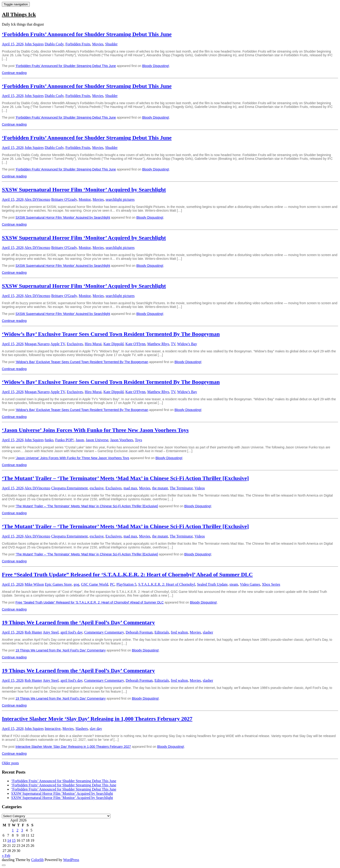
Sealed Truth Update (212, 584)
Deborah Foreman (139, 632)
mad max (130, 488)
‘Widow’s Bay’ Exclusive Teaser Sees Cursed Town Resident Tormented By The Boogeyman (111, 334)
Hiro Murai (93, 344)
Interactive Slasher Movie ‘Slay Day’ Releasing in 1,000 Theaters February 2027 (97, 719)
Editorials (162, 632)
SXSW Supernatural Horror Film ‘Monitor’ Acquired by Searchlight (84, 190)
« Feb (6, 856)
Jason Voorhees (122, 440)
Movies (98, 44)
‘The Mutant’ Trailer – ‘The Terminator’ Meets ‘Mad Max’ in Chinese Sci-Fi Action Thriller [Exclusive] (125, 478)
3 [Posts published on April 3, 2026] (22, 830)
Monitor (85, 199)
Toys (138, 440)
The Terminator (181, 488)
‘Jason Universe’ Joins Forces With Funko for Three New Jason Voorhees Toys (95, 430)
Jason (80, 440)
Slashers (82, 729)
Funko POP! (64, 440)
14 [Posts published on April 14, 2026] (9, 840)
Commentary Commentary (104, 632)
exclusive (97, 488)
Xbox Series (271, 584)
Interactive (53, 729)
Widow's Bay (187, 344)
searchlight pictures (120, 199)
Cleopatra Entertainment (69, 488)
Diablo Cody (54, 44)
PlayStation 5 (127, 584)
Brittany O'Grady (64, 199)
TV (173, 344)
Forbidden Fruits (78, 44)
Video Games (250, 584)
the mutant (160, 488)
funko (49, 440)
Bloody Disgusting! (156, 66)
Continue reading (14, 73)
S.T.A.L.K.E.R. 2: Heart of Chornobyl (167, 584)
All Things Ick (19, 14)
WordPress (71, 860)
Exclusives (75, 344)
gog (76, 584)
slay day (96, 729)
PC (112, 584)
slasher (208, 632)
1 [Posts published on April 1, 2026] (13, 830)
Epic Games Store (58, 584)
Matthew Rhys (158, 344)
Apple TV (58, 344)
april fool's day (71, 632)
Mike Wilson (34, 584)
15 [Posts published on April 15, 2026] (14, 840)
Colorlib (37, 860)
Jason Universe (97, 440)
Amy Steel (51, 632)
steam (234, 584)
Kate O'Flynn (135, 344)
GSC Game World (95, 584)
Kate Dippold (114, 344)
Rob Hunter (33, 632)
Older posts (10, 763)
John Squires (34, 44)
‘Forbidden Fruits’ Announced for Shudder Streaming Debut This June (87, 34)
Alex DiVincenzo (37, 199)
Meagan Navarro (37, 344)
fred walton (179, 632)
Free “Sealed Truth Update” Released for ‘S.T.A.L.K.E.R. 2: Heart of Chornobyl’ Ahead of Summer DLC (127, 574)
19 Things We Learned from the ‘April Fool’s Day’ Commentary (78, 622)
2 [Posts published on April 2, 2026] (17, 830)
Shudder (111, 44)
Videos (200, 488)
